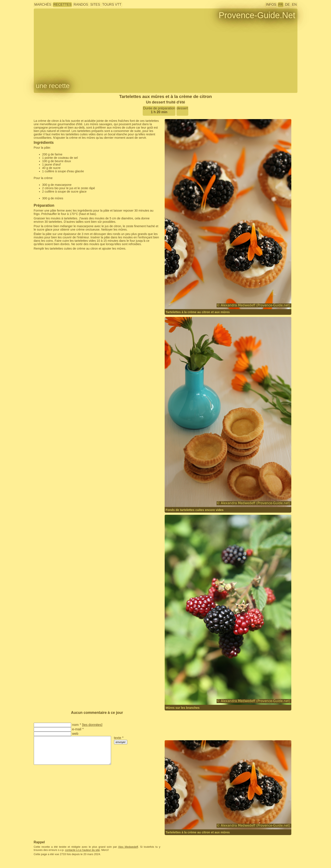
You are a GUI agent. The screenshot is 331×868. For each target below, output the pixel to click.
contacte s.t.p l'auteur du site (82, 850)
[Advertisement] (91, 259)
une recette (53, 86)
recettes (62, 5)
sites (95, 5)
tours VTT (112, 5)
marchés (43, 5)
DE (288, 5)
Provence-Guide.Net (257, 15)
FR (281, 5)
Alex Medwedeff (128, 847)
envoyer (121, 742)
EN (294, 5)
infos (271, 5)
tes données (92, 725)
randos (81, 5)
